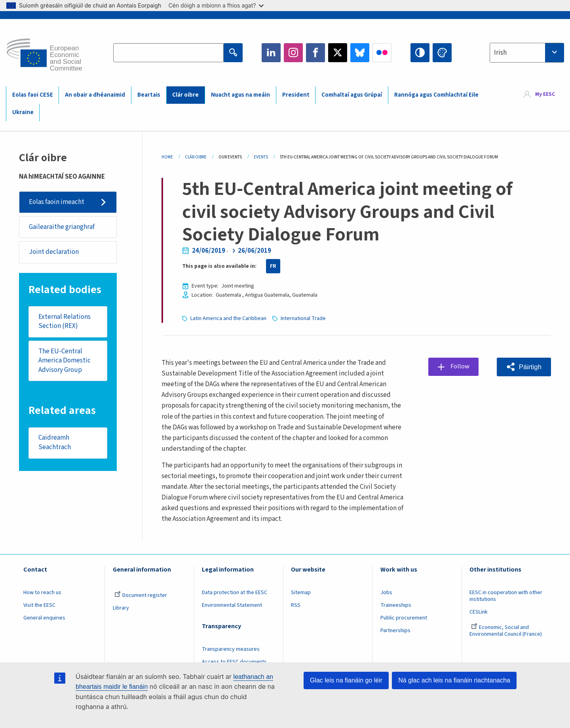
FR (273, 266)
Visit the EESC (39, 605)
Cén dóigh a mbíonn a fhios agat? (216, 5)
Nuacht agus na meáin (240, 95)
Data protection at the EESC (235, 593)
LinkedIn (271, 53)
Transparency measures (231, 649)
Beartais (149, 95)
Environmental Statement (232, 605)
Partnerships (395, 631)
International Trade (303, 318)
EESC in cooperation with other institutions (506, 596)
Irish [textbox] (500, 53)
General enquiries (44, 618)
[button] (524, 367)
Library (121, 608)
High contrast (420, 53)
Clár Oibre (196, 157)
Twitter (338, 53)
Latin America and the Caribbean (228, 318)
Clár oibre (185, 95)
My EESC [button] (545, 95)
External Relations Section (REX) (65, 322)
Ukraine (23, 112)
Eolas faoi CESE (33, 95)
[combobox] (527, 53)
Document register (141, 595)
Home (167, 157)
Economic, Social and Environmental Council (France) (506, 631)
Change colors (442, 53)
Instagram (293, 53)
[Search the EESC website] (168, 53)
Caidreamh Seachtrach (55, 443)
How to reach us (42, 593)
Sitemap (301, 593)
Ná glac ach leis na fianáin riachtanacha (454, 680)
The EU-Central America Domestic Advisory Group (65, 361)
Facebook (315, 53)
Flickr (382, 53)
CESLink (479, 612)
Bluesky (360, 53)
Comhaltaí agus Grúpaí (352, 95)
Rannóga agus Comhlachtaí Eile (436, 95)
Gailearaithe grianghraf (62, 227)
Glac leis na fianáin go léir (346, 680)
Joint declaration (54, 252)
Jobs (386, 593)
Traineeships (396, 605)
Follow (460, 366)
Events (261, 157)
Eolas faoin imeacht (57, 202)
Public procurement (404, 618)
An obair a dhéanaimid (95, 95)
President (296, 95)
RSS (296, 605)
